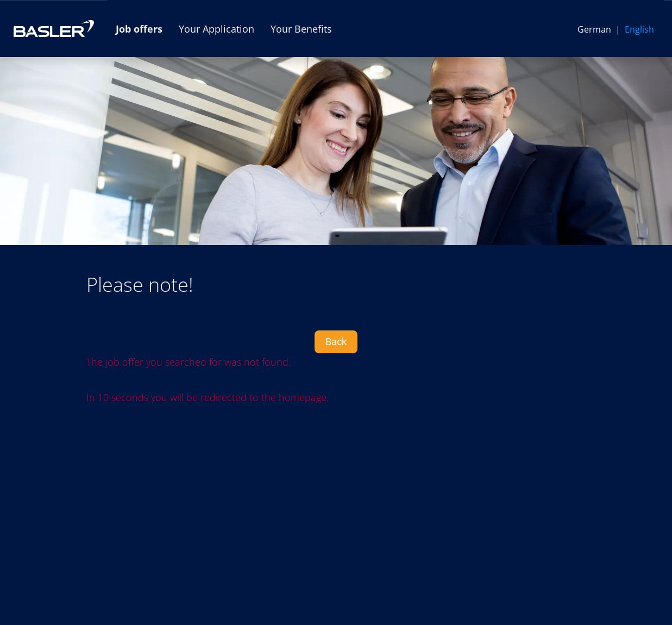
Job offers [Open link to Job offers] (139, 29)
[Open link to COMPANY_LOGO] (54, 29)
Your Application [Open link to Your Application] (216, 29)
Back (336, 342)
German (594, 29)
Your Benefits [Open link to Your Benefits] (301, 29)
